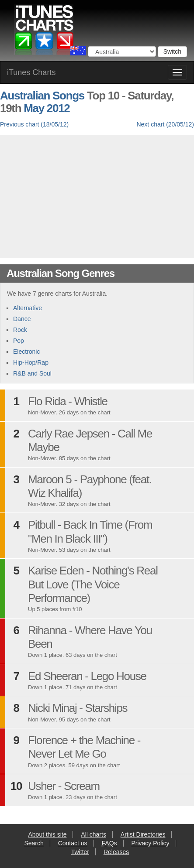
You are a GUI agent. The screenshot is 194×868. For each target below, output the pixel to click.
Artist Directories (143, 834)
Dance (22, 319)
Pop (19, 341)
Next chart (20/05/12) (165, 124)
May (34, 108)
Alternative (28, 308)
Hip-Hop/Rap (31, 362)
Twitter (80, 852)
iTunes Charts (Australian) (44, 32)
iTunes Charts (31, 72)
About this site (48, 834)
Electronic (26, 352)
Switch (172, 51)
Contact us (73, 843)
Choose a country (78, 51)
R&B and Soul (32, 373)
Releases (116, 852)
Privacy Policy (150, 843)
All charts (94, 834)
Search (34, 843)
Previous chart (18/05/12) (34, 124)
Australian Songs (42, 96)
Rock (20, 330)
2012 (58, 108)
